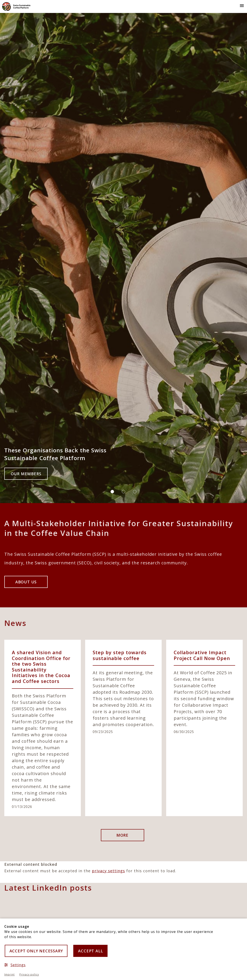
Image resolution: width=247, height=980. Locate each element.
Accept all (90, 951)
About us (26, 582)
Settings (15, 965)
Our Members (26, 474)
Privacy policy (29, 974)
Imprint (9, 974)
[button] (241, 5)
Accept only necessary (36, 951)
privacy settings (108, 871)
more (122, 835)
